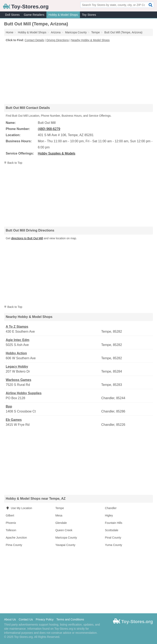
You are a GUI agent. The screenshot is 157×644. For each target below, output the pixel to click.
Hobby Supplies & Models (57, 153)
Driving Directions (58, 40)
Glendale (61, 523)
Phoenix (11, 523)
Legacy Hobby (17, 367)
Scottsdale (112, 530)
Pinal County (113, 538)
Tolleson (11, 530)
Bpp (9, 406)
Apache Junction (16, 538)
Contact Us (26, 619)
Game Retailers (34, 15)
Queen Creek (64, 530)
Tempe (60, 508)
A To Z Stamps (17, 327)
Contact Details (34, 40)
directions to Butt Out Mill (27, 238)
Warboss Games (19, 380)
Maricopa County (66, 538)
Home (10, 32)
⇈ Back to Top (13, 163)
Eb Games (14, 420)
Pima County (14, 545)
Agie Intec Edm (18, 340)
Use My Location (19, 508)
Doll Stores (12, 15)
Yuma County (113, 545)
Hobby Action (16, 353)
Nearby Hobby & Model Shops (90, 40)
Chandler (111, 508)
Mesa (59, 515)
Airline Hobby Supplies (24, 393)
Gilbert (10, 515)
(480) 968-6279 (49, 129)
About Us (10, 619)
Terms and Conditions (70, 619)
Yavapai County (65, 545)
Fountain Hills (114, 523)
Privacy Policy (45, 619)
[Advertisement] (78, 73)
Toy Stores (89, 15)
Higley (109, 515)
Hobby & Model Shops (63, 15)
